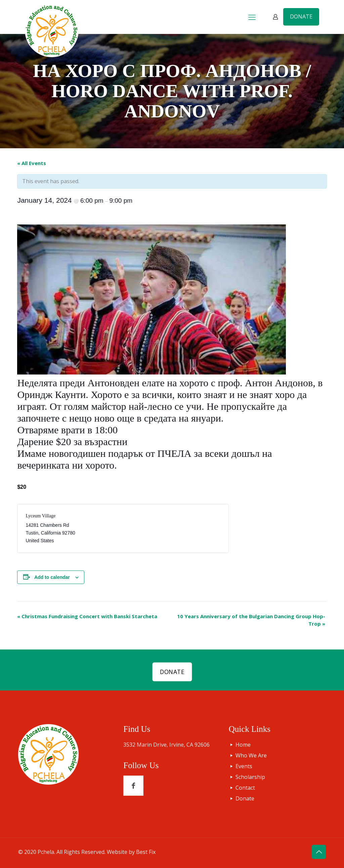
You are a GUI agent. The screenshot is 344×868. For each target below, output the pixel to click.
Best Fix (146, 852)
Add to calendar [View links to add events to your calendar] (52, 577)
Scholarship (250, 777)
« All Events (32, 163)
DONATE (301, 16)
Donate (245, 798)
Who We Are (251, 755)
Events (244, 766)
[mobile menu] (252, 17)
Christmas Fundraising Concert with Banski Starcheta (87, 616)
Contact (245, 788)
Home (243, 745)
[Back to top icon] (319, 852)
